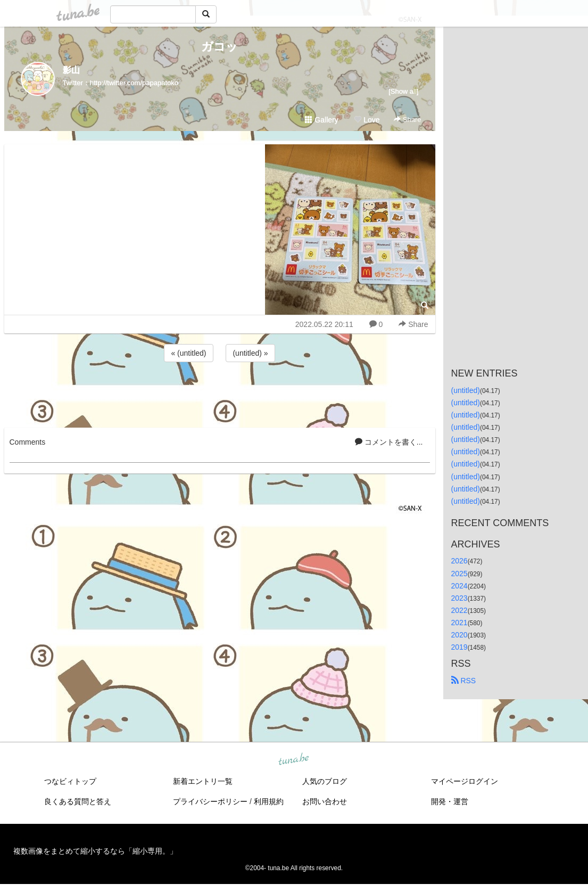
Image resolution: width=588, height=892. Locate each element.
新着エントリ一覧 (203, 781)
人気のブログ (325, 781)
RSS (464, 681)
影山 (71, 70)
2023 (459, 598)
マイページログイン (465, 781)
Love (367, 120)
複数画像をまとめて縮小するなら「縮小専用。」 (95, 851)
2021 (459, 623)
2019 (459, 647)
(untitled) (466, 390)
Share (407, 120)
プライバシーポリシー (210, 801)
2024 (459, 586)
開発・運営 (450, 801)
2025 (459, 574)
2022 (459, 610)
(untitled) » (250, 353)
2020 (459, 635)
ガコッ (220, 47)
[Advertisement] (220, 393)
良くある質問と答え (78, 801)
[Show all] (403, 91)
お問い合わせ (325, 801)
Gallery (321, 120)
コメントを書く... (389, 442)
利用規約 (269, 801)
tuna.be (294, 760)
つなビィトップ (70, 781)
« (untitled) (188, 353)
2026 (459, 561)
